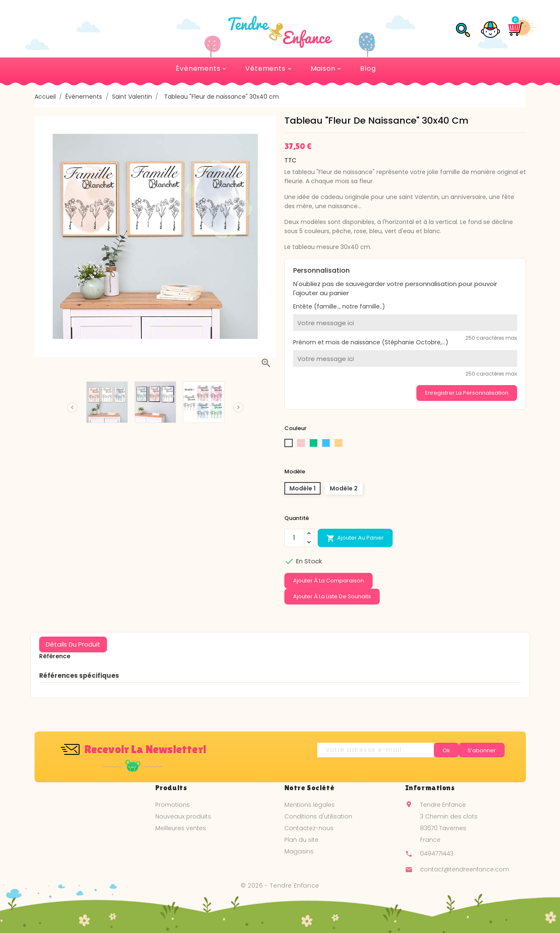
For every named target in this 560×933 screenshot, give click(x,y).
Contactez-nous (309, 828)
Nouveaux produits (183, 816)
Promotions (173, 805)
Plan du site (301, 840)
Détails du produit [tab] (73, 644)
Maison (327, 68)
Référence (55, 656)
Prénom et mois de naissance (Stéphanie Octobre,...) (371, 342)
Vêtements (269, 68)
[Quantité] (294, 538)
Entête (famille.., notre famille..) (339, 306)
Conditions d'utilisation (318, 816)
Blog (368, 68)
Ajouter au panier (355, 538)
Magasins (299, 851)
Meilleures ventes (181, 828)
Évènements (202, 68)
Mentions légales (310, 805)
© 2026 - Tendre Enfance (280, 886)
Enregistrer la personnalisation (467, 393)
